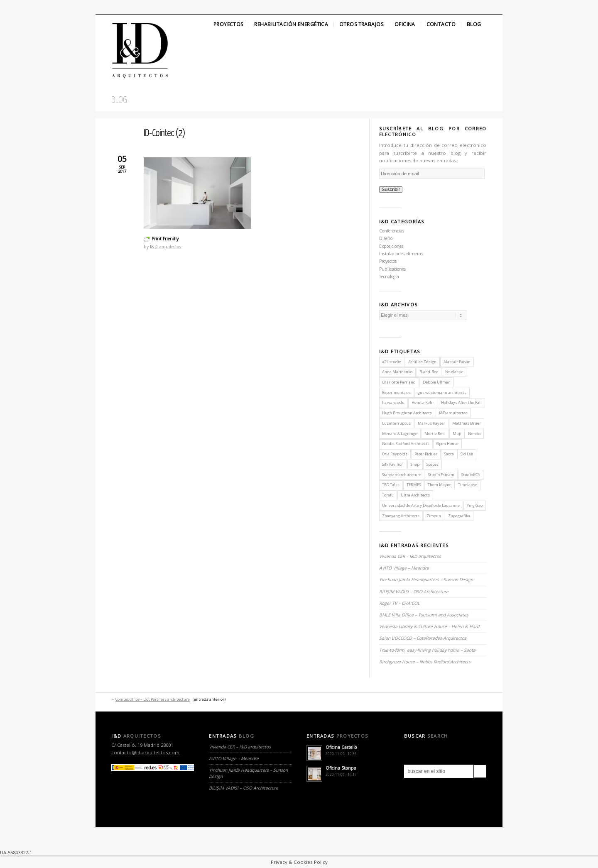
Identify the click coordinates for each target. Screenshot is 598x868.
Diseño (386, 238)
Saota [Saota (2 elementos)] (449, 454)
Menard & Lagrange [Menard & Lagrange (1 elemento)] (400, 434)
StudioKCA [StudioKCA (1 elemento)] (471, 475)
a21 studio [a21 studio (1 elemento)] (392, 362)
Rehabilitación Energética (291, 24)
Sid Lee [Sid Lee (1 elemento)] (467, 454)
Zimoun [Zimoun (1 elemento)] (434, 516)
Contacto (441, 24)
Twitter (103, 7)
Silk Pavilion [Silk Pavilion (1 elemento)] (393, 464)
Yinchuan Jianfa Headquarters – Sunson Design (426, 579)
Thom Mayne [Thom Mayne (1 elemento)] (440, 485)
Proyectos (228, 24)
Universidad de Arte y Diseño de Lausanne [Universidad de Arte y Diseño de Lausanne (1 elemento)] (421, 505)
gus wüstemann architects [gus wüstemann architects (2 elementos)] (442, 392)
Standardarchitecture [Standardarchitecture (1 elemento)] (402, 475)
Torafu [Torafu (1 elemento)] (388, 495)
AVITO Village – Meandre (404, 568)
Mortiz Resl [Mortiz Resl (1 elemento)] (435, 434)
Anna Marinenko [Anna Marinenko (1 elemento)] (397, 372)
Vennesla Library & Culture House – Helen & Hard (429, 626)
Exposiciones (391, 246)
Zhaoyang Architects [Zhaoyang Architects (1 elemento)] (401, 516)
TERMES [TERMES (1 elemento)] (414, 485)
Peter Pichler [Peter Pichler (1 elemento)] (426, 454)
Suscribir (391, 189)
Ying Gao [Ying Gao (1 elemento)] (475, 505)
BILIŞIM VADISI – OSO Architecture (414, 592)
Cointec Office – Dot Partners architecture (153, 699)
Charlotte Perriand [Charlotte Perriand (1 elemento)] (399, 382)
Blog (474, 24)
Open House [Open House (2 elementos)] (447, 444)
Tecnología (389, 276)
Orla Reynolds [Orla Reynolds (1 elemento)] (395, 454)
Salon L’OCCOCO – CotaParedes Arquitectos (423, 638)
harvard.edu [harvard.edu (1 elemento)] (393, 402)
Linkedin (131, 7)
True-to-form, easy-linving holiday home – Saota (427, 650)
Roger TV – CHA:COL (400, 603)
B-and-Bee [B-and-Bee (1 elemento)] (429, 372)
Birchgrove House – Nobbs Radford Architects (425, 662)
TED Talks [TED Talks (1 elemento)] (391, 485)
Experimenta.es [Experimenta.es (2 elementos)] (396, 392)
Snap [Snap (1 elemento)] (415, 464)
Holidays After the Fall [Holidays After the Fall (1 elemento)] (461, 402)
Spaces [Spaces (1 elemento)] (433, 464)
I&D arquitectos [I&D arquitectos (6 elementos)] (453, 413)
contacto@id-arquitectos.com (145, 752)
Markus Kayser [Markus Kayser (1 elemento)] (431, 423)
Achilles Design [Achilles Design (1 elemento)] (422, 362)
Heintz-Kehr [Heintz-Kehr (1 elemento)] (423, 402)
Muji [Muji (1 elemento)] (457, 434)
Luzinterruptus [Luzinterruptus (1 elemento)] (396, 423)
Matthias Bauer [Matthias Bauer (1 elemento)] (467, 423)
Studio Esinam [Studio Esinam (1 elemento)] (441, 475)
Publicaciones (392, 269)
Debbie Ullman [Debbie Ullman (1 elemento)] (437, 382)
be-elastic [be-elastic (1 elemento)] (454, 372)
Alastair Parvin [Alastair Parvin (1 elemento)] (457, 362)
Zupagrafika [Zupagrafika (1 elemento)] (459, 516)
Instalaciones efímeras (401, 254)
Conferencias (392, 231)
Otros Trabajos (361, 24)
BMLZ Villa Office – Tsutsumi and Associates (424, 615)
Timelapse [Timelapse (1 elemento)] (468, 485)
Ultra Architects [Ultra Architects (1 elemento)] (415, 495)
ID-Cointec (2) (164, 134)
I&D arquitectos (165, 247)
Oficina (405, 24)
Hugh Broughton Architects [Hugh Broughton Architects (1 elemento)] (407, 413)
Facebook (117, 7)
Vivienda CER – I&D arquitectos (410, 556)
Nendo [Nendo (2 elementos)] (474, 434)
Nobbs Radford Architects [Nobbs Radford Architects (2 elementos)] (406, 444)
